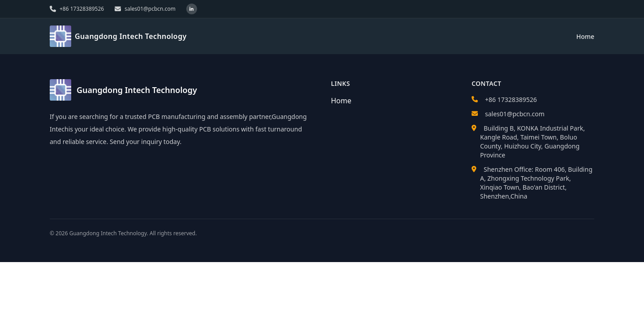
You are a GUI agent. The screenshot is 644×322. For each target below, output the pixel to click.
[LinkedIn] (192, 9)
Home (585, 36)
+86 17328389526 (511, 100)
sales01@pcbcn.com (515, 114)
